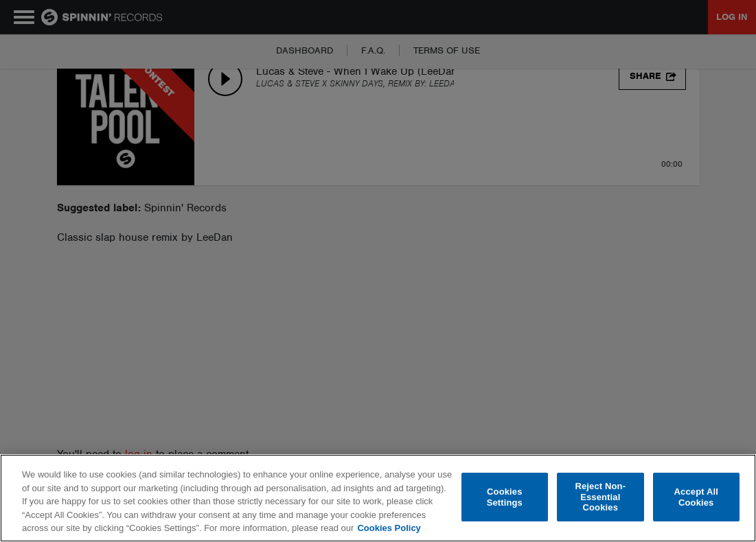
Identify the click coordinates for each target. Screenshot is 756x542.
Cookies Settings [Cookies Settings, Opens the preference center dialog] (505, 497)
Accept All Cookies (696, 497)
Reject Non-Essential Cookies (600, 497)
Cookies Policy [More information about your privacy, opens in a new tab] (389, 528)
